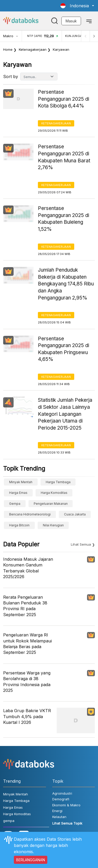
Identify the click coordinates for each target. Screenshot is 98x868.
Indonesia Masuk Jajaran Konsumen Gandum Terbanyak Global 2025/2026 (28, 568)
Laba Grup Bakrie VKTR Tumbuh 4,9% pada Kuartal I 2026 (27, 716)
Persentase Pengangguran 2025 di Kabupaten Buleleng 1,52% (64, 219)
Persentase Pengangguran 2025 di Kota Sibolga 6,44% (64, 99)
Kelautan (59, 817)
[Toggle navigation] (89, 21)
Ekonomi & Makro (66, 805)
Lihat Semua (81, 544)
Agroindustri (62, 793)
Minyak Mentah (21, 482)
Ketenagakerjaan (33, 49)
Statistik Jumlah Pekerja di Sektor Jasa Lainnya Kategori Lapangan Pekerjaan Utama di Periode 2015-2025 (65, 414)
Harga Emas (18, 493)
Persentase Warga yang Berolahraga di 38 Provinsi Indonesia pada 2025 (27, 682)
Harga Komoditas (54, 493)
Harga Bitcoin (19, 525)
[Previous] (85, 36)
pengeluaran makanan (51, 504)
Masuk (71, 21)
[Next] (94, 36)
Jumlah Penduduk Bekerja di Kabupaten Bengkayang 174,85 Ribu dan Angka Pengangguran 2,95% (66, 284)
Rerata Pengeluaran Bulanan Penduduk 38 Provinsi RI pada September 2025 (25, 606)
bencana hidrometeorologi (30, 514)
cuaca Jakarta (75, 514)
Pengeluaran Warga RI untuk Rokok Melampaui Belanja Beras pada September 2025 (27, 644)
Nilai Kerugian (53, 525)
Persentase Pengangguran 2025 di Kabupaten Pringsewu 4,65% (64, 349)
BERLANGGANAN (31, 860)
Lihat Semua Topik (67, 823)
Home (8, 49)
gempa (15, 504)
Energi (57, 811)
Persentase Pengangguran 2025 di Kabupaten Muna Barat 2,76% (64, 157)
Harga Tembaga (58, 482)
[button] (77, 6)
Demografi (61, 799)
